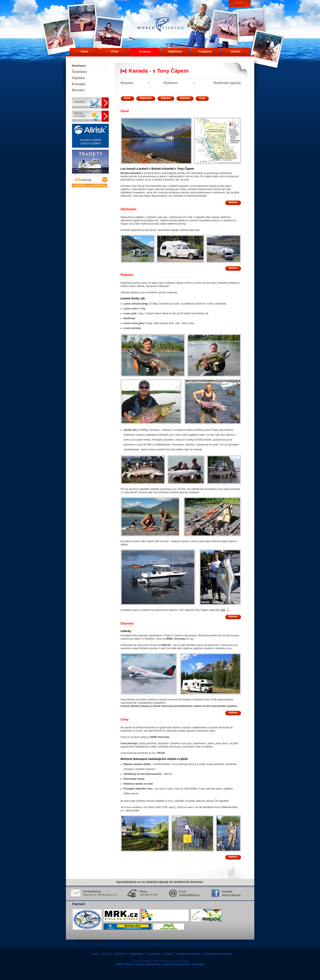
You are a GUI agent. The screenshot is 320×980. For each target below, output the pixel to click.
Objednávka (175, 52)
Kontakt (235, 52)
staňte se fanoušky (231, 895)
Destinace (145, 52)
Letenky (79, 102)
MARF (120, 964)
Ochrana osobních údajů (218, 954)
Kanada (79, 84)
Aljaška (78, 78)
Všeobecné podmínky (189, 954)
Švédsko (80, 72)
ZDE (223, 610)
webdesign (198, 964)
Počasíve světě (80, 115)
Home (84, 52)
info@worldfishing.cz (189, 895)
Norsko (78, 90)
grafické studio (153, 964)
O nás (115, 52)
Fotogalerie (205, 52)
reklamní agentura (134, 964)
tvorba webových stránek (176, 964)
